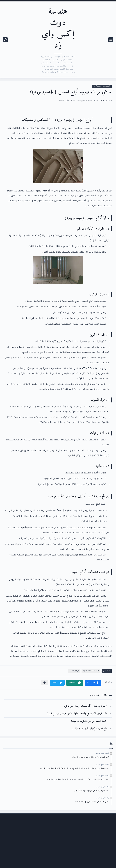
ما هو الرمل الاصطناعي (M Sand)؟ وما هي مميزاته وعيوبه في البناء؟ (77, 714)
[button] (93, 683)
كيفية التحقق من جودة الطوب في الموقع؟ (89, 721)
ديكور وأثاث (74, 671)
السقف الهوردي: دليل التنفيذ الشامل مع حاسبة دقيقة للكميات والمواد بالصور (75, 769)
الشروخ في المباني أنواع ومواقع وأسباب (91, 791)
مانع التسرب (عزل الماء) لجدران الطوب (89, 729)
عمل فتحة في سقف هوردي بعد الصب (92, 802)
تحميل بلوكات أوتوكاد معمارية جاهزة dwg (91, 757)
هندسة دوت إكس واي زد (58, 28)
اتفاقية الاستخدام (102, 851)
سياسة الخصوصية (102, 858)
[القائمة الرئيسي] (111, 40)
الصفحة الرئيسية (103, 838)
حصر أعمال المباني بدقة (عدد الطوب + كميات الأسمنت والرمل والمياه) (78, 780)
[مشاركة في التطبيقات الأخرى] (44, 683)
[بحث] (5, 40)
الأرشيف (107, 845)
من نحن (107, 865)
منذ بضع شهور (101, 753)
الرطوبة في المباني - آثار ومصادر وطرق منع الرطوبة (85, 706)
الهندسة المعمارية (102, 86)
